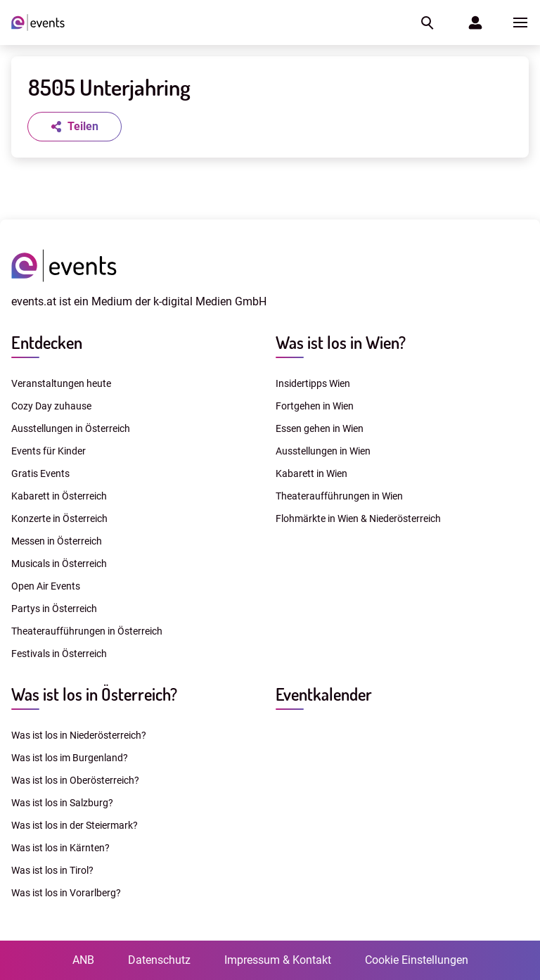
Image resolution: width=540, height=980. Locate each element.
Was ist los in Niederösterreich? (79, 735)
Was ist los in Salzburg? (62, 803)
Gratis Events (40, 473)
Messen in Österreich (57, 541)
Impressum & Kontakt (278, 960)
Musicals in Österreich (59, 564)
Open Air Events (46, 586)
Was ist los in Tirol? (52, 870)
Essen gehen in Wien (320, 428)
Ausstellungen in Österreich (71, 428)
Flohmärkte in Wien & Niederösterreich (358, 518)
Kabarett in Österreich (59, 496)
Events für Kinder (49, 451)
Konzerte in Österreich (59, 518)
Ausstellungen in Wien (323, 451)
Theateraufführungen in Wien (339, 496)
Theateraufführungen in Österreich (87, 631)
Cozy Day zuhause (51, 406)
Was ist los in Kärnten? (60, 848)
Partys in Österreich (54, 609)
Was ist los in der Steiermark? (75, 825)
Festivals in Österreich (59, 654)
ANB (83, 960)
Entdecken (47, 342)
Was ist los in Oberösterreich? (75, 780)
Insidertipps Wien (313, 383)
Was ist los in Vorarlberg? (66, 893)
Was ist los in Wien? (341, 342)
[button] (426, 23)
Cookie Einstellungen (417, 960)
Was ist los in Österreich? (94, 694)
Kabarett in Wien (311, 473)
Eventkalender (324, 694)
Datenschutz (159, 960)
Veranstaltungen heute (61, 383)
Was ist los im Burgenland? (70, 758)
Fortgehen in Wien (315, 406)
